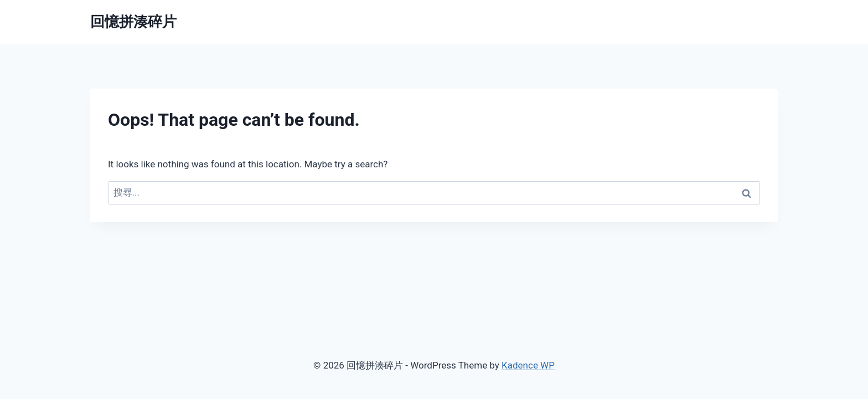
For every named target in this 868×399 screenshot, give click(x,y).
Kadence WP (528, 365)
